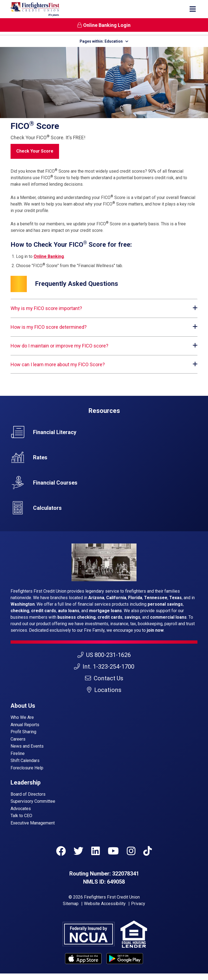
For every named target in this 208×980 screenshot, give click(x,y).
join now (155, 630)
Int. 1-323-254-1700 (104, 667)
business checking (77, 617)
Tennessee (156, 598)
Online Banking (49, 256)
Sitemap (71, 904)
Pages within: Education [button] (104, 41)
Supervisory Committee (33, 801)
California (116, 598)
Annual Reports (25, 725)
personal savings (165, 604)
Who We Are (22, 717)
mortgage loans (105, 611)
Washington (23, 604)
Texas (175, 598)
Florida (135, 598)
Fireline (18, 753)
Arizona (96, 598)
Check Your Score (38, 151)
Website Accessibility (105, 904)
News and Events (27, 746)
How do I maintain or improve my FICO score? (59, 346)
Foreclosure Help (27, 768)
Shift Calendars (25, 761)
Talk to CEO (21, 816)
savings (132, 617)
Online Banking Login (104, 25)
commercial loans (168, 617)
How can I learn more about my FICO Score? (58, 364)
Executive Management (33, 823)
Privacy (138, 904)
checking (20, 611)
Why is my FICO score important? (46, 308)
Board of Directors (28, 794)
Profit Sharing (23, 732)
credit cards (44, 611)
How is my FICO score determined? (49, 327)
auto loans (69, 611)
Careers (18, 739)
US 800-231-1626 (104, 655)
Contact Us (104, 678)
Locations (104, 690)
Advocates (21, 809)
